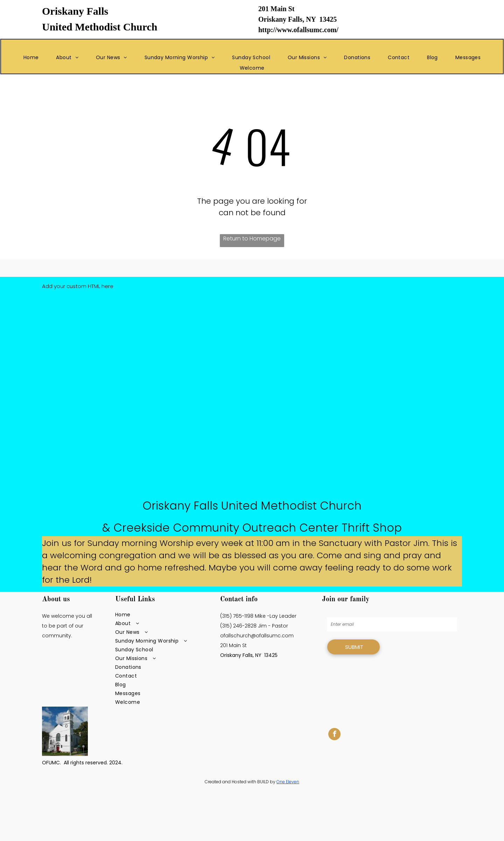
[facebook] (334, 735)
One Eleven (288, 782)
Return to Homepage (252, 239)
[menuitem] (31, 58)
